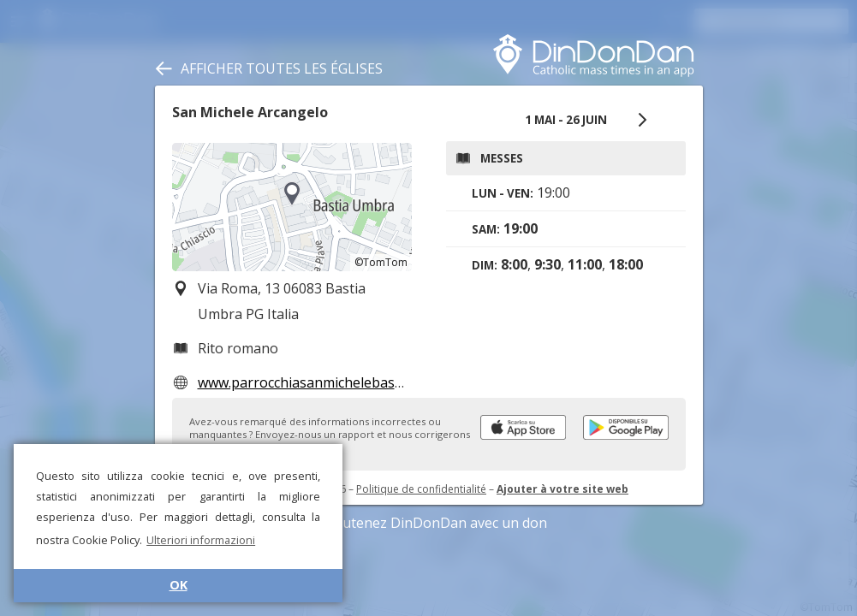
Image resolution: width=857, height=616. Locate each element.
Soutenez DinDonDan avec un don (429, 523)
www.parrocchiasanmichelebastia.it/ (312, 382)
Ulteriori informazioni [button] (201, 540)
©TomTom (381, 262)
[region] (292, 207)
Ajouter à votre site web (562, 489)
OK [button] (179, 585)
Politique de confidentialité (421, 489)
